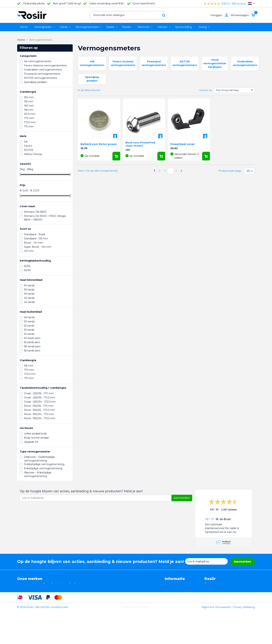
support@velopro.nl (227, 606)
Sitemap (170, 602)
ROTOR (74, 602)
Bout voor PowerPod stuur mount (140, 144)
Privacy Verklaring (244, 639)
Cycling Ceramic (53, 598)
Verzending (172, 595)
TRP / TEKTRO (26, 591)
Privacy (169, 591)
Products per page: (230, 171)
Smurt (21, 595)
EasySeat (75, 584)
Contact (170, 598)
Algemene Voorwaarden (216, 639)
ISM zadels (50, 588)
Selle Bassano (77, 591)
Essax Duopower (27, 588)
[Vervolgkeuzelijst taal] (251, 4)
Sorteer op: (206, 90)
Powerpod (24, 602)
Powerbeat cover (183, 144)
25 (248, 171)
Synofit (73, 595)
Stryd (72, 588)
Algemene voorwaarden (179, 584)
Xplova (47, 591)
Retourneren (173, 588)
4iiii (19, 584)
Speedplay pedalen (55, 595)
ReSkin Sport (51, 602)
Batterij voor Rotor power (99, 144)
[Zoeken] (128, 15)
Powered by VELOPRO (135, 639)
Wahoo (22, 598)
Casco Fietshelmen (55, 584)
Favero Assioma (78, 598)
